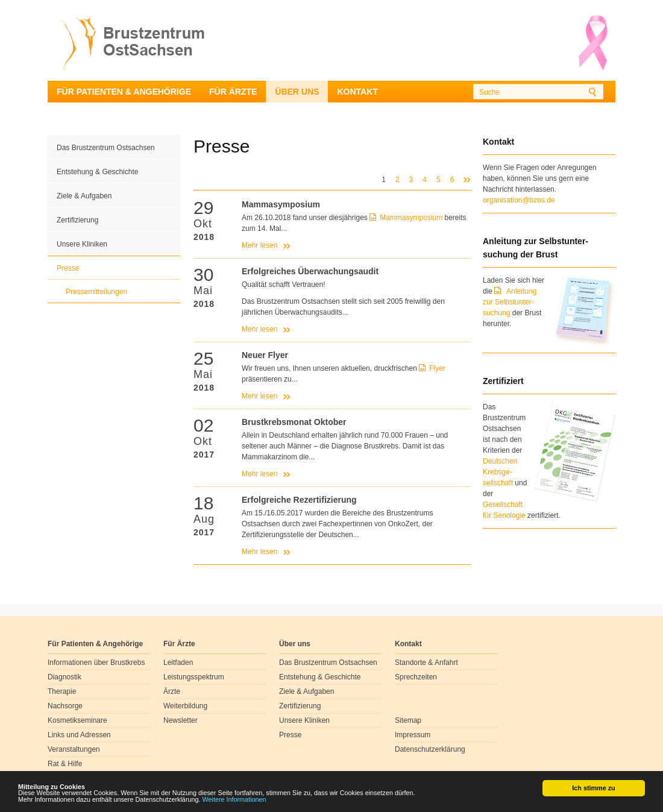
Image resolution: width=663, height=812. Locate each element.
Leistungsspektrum (194, 677)
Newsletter (181, 720)
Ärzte (172, 691)
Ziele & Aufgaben (84, 196)
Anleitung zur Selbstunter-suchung (510, 302)
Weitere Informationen (234, 800)
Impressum (413, 735)
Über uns (297, 92)
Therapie (62, 691)
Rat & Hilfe (65, 764)
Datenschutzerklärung (430, 749)
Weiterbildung (185, 706)
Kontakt (357, 92)
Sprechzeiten (416, 677)
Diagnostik (64, 677)
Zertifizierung (77, 220)
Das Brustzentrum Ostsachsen (106, 148)
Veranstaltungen (74, 749)
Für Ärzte (233, 92)
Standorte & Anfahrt (426, 663)
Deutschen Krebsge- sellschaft (500, 472)
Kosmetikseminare (77, 720)
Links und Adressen (79, 735)
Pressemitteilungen (96, 292)
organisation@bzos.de (519, 200)
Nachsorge (65, 706)
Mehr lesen (259, 245)
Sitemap (408, 720)
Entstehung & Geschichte (97, 172)
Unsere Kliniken (82, 244)
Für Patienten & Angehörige (124, 92)
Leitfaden (178, 663)
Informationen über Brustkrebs (96, 663)
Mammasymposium (412, 218)
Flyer (437, 368)
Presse (68, 268)
